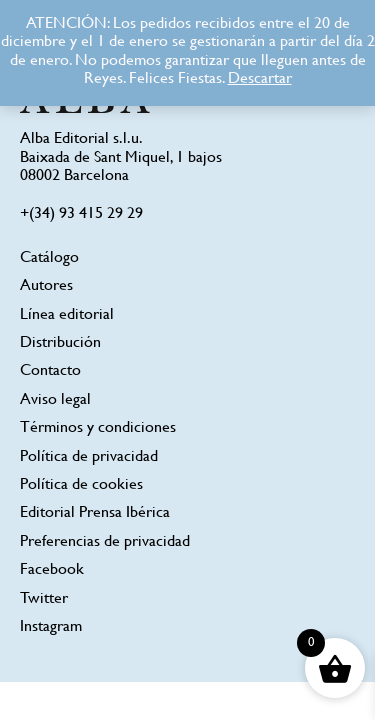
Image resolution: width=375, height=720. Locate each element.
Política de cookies (81, 485)
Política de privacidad (89, 457)
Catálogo (49, 258)
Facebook (52, 570)
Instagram (51, 627)
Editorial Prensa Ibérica (95, 513)
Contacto (50, 371)
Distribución (60, 343)
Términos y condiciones (98, 428)
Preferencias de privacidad (105, 542)
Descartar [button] (260, 79)
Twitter (44, 599)
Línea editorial (67, 315)
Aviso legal (55, 400)
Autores (46, 286)
